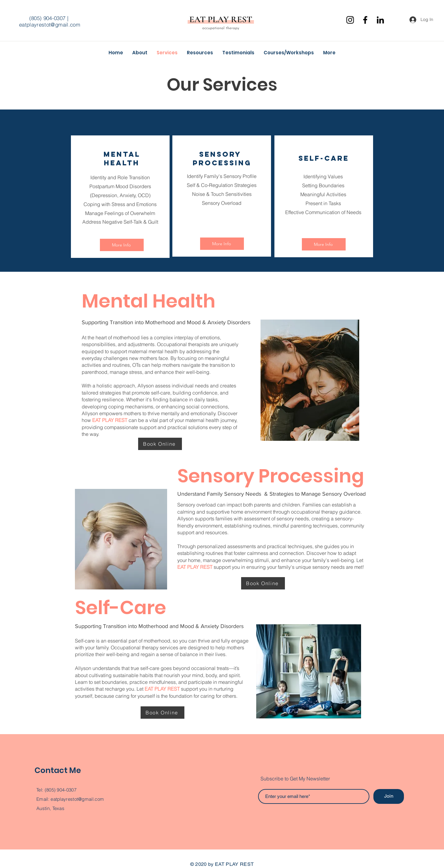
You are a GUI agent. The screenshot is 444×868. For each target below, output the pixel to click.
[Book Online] (160, 444)
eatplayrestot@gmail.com (50, 25)
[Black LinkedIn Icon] (380, 20)
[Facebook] (365, 20)
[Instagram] (350, 20)
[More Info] (122, 245)
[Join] (389, 796)
